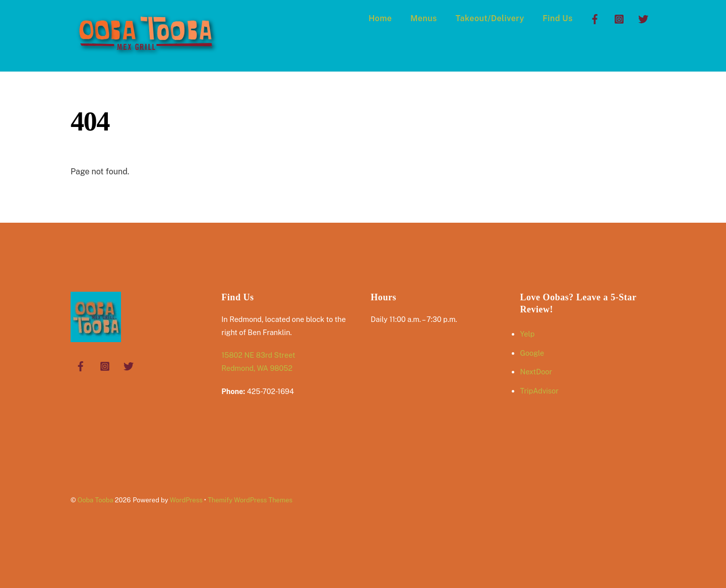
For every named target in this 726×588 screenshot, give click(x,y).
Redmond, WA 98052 (257, 368)
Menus (424, 18)
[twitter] (643, 18)
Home (380, 18)
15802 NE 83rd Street (258, 355)
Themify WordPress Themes (250, 500)
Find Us (558, 18)
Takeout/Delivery (490, 18)
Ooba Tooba (96, 500)
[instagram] (619, 18)
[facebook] (595, 18)
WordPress (186, 500)
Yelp (527, 334)
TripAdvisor (539, 391)
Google (532, 353)
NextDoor (536, 372)
